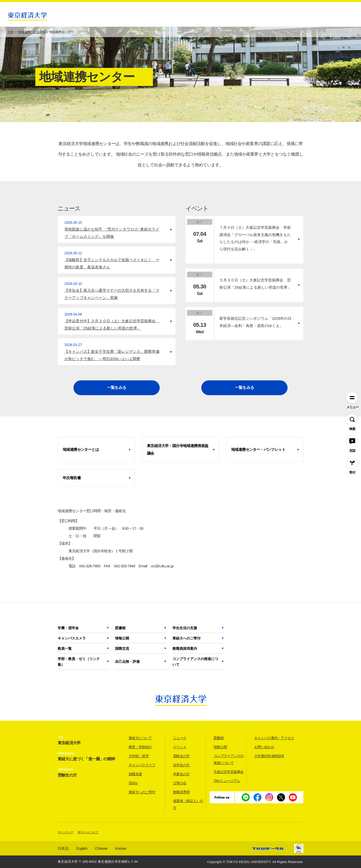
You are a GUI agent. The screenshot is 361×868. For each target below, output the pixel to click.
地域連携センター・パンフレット (258, 449)
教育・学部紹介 (140, 747)
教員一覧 (65, 648)
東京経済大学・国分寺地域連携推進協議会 (178, 449)
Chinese (101, 848)
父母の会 (180, 783)
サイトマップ (65, 832)
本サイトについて (88, 832)
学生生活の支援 (185, 628)
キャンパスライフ (142, 765)
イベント (180, 747)
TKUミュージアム (227, 781)
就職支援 (135, 774)
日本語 (63, 848)
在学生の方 (181, 765)
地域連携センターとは (81, 449)
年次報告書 (72, 478)
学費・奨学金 (68, 628)
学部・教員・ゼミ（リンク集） (79, 662)
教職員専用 (181, 792)
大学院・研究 (139, 756)
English (82, 848)
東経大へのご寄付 (187, 638)
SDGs (133, 783)
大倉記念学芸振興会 (229, 772)
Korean (121, 848)
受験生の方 (181, 756)
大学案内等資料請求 (269, 756)
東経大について (140, 738)
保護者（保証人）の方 (188, 804)
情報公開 (122, 638)
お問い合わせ (264, 747)
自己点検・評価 (127, 662)
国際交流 (122, 648)
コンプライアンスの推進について (195, 662)
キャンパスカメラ (72, 638)
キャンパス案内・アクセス (274, 738)
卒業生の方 (181, 774)
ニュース (180, 738)
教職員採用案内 (185, 648)
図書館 (120, 628)
